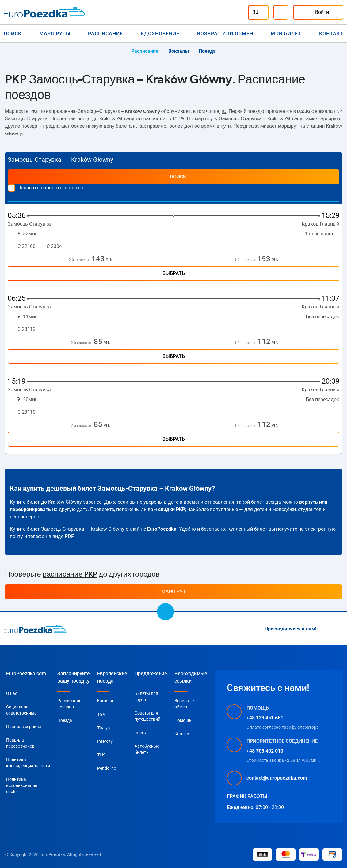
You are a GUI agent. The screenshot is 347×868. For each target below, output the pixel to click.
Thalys (103, 728)
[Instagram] (325, 629)
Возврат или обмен (225, 34)
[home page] (35, 629)
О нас (12, 693)
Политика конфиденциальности (28, 763)
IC (224, 111)
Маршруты (55, 34)
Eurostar (105, 701)
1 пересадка (322, 234)
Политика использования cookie (22, 785)
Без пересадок (323, 317)
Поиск (13, 34)
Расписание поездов (69, 704)
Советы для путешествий (147, 716)
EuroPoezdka (162, 529)
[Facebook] (340, 629)
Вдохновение (160, 34)
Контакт (331, 34)
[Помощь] (281, 12)
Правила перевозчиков (20, 743)
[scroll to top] (166, 612)
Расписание (105, 34)
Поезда (207, 51)
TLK (101, 755)
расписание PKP (70, 575)
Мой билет (286, 34)
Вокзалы (179, 51)
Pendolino (107, 768)
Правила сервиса (24, 727)
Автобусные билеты (147, 749)
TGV (101, 714)
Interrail (142, 733)
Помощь (183, 720)
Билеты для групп (146, 696)
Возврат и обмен (185, 704)
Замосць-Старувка (240, 119)
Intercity (105, 741)
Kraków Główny (285, 119)
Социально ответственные (21, 710)
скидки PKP (172, 509)
